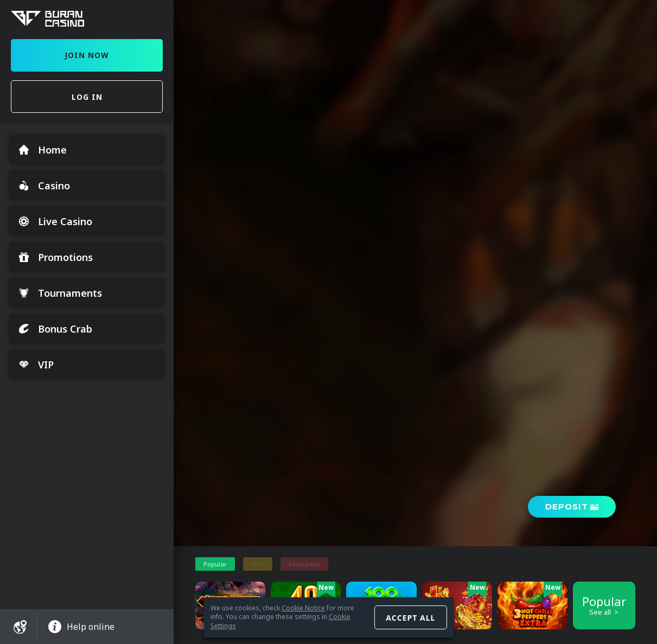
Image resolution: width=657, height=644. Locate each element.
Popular (215, 564)
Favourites (304, 564)
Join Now (87, 55)
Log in (87, 97)
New (258, 564)
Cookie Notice (303, 608)
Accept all (410, 618)
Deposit (567, 506)
